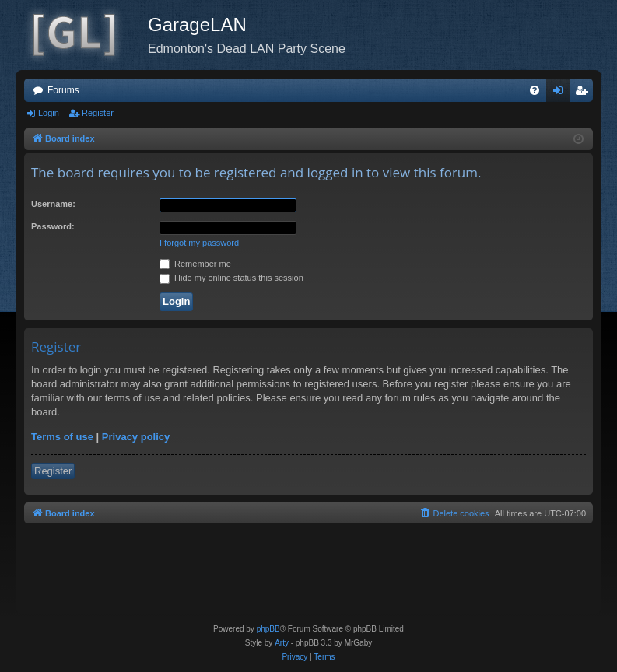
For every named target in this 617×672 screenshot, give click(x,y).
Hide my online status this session (231, 278)
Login (49, 113)
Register (98, 113)
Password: (53, 226)
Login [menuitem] (561, 93)
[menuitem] (535, 90)
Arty (282, 643)
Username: (53, 204)
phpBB (268, 629)
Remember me (195, 264)
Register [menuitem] (585, 93)
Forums (63, 90)
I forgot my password (199, 243)
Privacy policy (136, 437)
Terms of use (62, 437)
